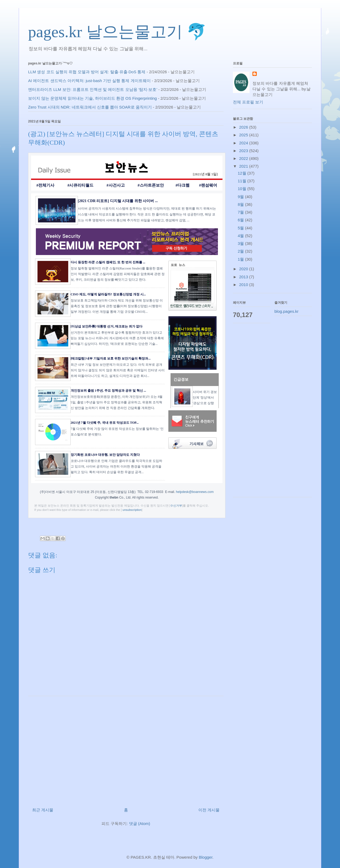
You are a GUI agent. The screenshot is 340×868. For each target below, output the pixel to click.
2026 (244, 127)
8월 (241, 204)
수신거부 (176, 506)
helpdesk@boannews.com (195, 492)
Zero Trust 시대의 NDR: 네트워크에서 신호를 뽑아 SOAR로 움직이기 (90, 107)
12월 (243, 173)
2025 (244, 135)
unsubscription (132, 510)
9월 (241, 197)
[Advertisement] (126, 750)
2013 (244, 277)
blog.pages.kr (286, 311)
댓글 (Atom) (140, 823)
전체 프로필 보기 (248, 102)
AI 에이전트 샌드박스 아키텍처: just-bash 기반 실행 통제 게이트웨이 (89, 81)
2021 (244, 166)
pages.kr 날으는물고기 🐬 (117, 32)
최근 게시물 (43, 810)
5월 (241, 228)
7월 (241, 212)
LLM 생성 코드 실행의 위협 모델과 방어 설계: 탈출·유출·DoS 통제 (87, 72)
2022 (244, 158)
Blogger (205, 857)
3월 (241, 243)
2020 (244, 269)
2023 (244, 151)
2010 (244, 285)
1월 (241, 259)
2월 (241, 251)
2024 (244, 143)
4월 (241, 236)
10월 (243, 189)
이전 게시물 (209, 810)
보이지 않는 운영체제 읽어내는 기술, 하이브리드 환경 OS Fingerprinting (92, 98)
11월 (243, 181)
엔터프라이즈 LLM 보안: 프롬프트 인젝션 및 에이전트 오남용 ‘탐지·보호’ (93, 89)
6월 (241, 220)
